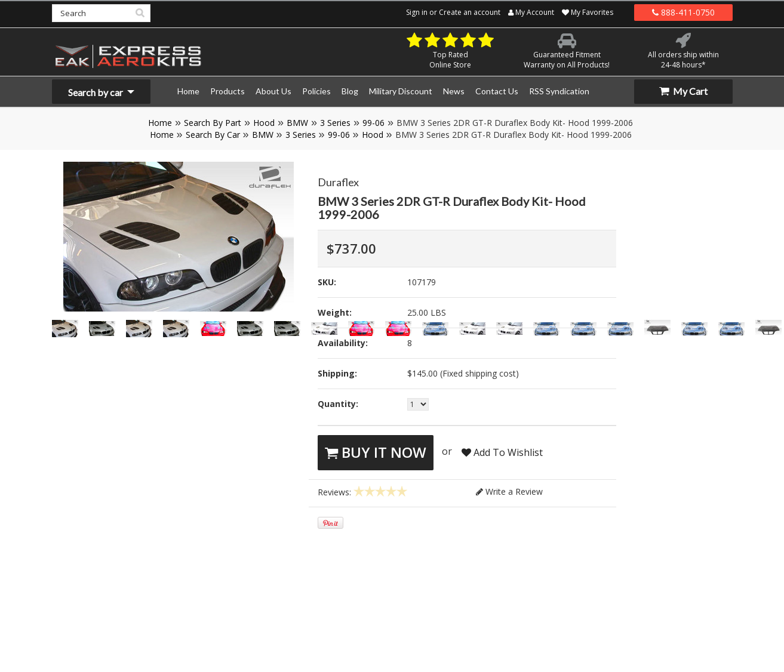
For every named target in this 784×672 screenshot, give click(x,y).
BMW (297, 123)
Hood (264, 123)
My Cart (683, 91)
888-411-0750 (683, 12)
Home (160, 123)
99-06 (373, 123)
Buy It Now (376, 452)
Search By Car (213, 135)
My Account (531, 12)
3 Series (335, 123)
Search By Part (213, 123)
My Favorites (588, 12)
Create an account (470, 12)
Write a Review (509, 491)
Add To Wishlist (502, 452)
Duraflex (338, 182)
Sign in (417, 12)
